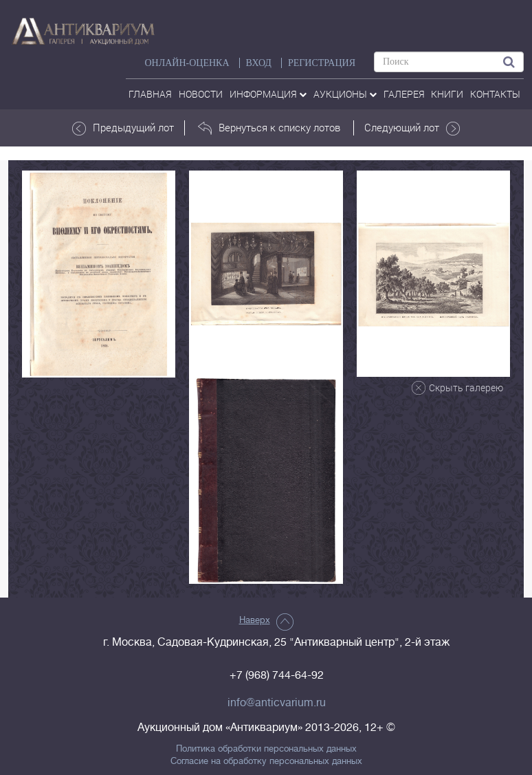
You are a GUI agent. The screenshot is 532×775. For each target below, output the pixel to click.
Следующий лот (412, 128)
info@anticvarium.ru (277, 703)
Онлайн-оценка (187, 63)
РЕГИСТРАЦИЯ (322, 63)
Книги (447, 94)
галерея (404, 94)
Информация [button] (268, 94)
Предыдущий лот (123, 128)
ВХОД (259, 63)
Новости (201, 94)
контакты (495, 94)
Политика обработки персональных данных (266, 749)
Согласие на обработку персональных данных (266, 761)
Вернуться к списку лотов (269, 128)
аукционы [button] (345, 94)
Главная (150, 94)
